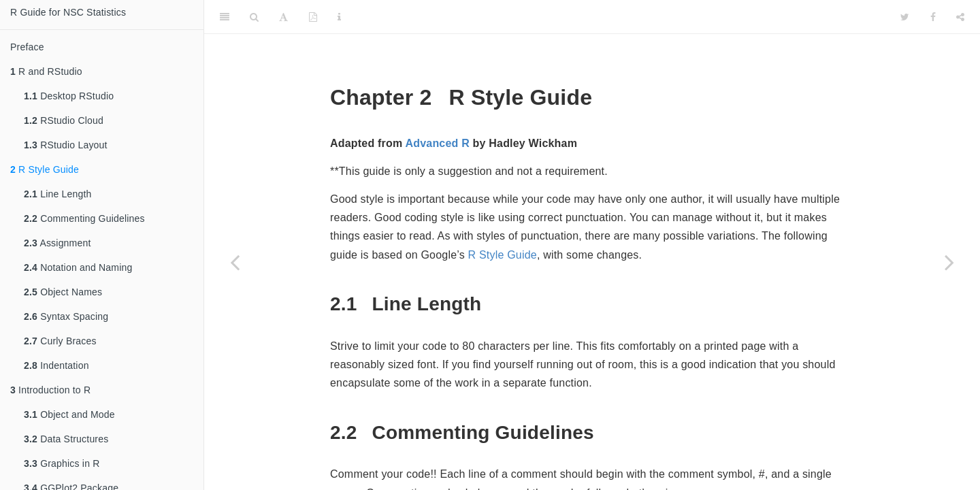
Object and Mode (69, 414)
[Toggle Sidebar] (225, 17)
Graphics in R (62, 463)
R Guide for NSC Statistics (68, 12)
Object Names (63, 292)
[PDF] (313, 17)
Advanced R (437, 143)
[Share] (960, 17)
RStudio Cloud (64, 120)
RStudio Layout (66, 145)
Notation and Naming (78, 267)
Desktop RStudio (69, 96)
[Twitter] (905, 17)
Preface (27, 47)
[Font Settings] (283, 17)
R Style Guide (45, 169)
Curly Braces (60, 341)
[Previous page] (235, 262)
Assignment (58, 243)
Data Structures (66, 439)
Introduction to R (50, 390)
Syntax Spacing (66, 316)
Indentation (56, 365)
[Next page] (949, 262)
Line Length (58, 194)
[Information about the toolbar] (339, 17)
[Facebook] (933, 17)
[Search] (254, 17)
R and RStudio (46, 71)
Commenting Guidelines (84, 218)
